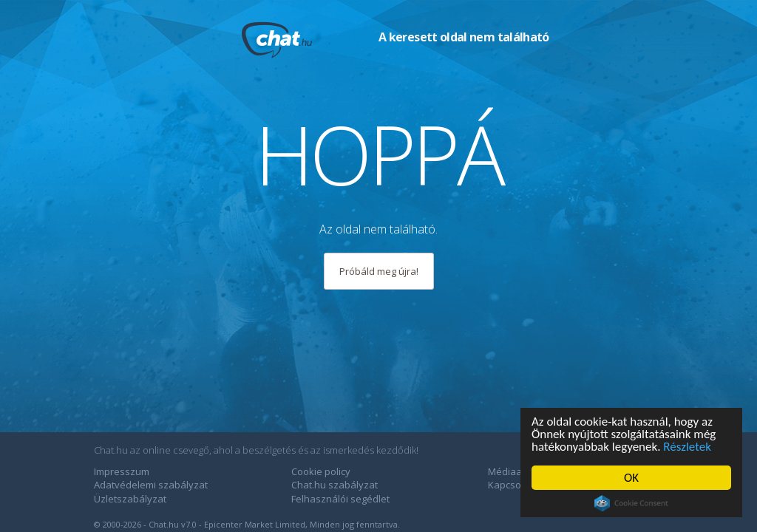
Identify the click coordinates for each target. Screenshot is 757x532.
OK (631, 478)
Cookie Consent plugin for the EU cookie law (631, 503)
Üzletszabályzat (130, 499)
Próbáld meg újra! (379, 271)
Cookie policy (321, 471)
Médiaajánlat (517, 471)
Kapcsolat (510, 485)
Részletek (687, 447)
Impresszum (122, 471)
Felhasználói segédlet (340, 499)
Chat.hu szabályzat (335, 485)
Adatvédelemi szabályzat (151, 485)
